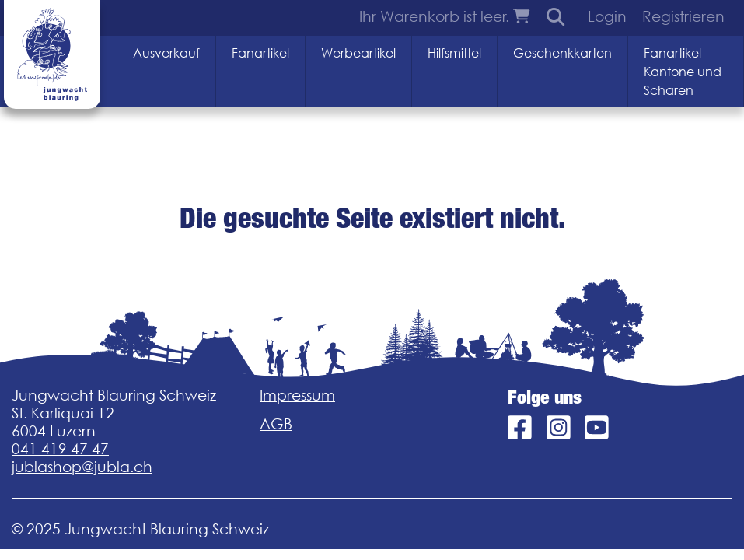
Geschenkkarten (562, 53)
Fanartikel (260, 53)
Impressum (297, 395)
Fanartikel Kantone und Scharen (683, 72)
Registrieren (683, 16)
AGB (276, 424)
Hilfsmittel (454, 53)
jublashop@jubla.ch (82, 467)
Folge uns (545, 397)
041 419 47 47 (60, 449)
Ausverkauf (166, 53)
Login (607, 16)
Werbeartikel (358, 53)
